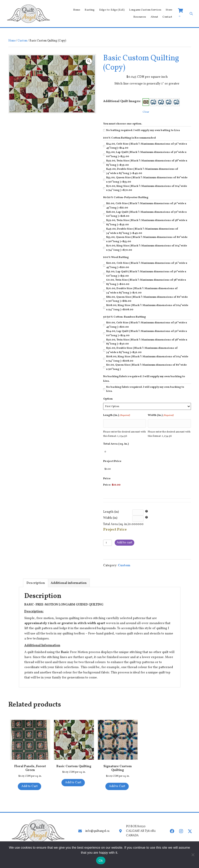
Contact (167, 17)
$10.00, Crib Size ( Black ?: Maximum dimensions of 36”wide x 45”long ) (147, 325)
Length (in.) (117, 415)
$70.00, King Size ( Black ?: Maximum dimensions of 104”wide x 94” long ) (147, 188)
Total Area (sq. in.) (116, 442)
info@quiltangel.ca (97, 827)
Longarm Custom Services (145, 10)
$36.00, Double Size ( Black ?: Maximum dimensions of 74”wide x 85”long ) (142, 350)
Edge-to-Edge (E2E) (112, 10)
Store (169, 10)
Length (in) (111, 507)
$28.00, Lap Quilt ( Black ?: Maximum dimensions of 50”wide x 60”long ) (146, 214)
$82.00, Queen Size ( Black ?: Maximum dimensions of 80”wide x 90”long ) (147, 299)
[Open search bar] (191, 14)
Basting (90, 10)
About (154, 17)
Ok (101, 861)
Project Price (112, 458)
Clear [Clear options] (146, 112)
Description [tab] (36, 579)
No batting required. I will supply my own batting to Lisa (143, 130)
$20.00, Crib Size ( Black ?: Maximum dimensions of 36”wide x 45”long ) (147, 265)
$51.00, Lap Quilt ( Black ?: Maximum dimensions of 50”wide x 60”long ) (146, 274)
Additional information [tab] (69, 579)
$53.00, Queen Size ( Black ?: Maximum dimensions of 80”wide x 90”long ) (147, 180)
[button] (89, 61)
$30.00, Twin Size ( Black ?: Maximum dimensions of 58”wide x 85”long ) (147, 342)
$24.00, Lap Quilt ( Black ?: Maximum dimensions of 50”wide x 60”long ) (147, 333)
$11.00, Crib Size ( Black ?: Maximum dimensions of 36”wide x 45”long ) (146, 206)
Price (107, 474)
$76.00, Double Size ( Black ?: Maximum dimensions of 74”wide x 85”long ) (142, 291)
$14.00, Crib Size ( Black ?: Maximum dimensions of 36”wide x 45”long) (147, 146)
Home (77, 10)
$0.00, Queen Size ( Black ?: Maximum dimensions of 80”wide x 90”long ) (146, 367)
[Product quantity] (108, 538)
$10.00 (116, 480)
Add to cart (124, 538)
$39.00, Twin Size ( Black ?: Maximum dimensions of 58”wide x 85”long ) (147, 163)
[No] (193, 855)
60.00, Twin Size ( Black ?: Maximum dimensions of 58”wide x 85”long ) (146, 282)
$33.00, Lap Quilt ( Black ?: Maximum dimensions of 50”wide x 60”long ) (146, 154)
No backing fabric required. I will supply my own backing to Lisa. (145, 389)
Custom (22, 41)
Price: (107, 480)
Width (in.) (161, 415)
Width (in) (110, 513)
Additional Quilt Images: (122, 101)
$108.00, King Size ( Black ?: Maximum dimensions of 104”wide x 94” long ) (147, 308)
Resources (140, 17)
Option (108, 399)
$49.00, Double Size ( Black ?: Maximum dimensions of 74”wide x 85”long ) (142, 171)
